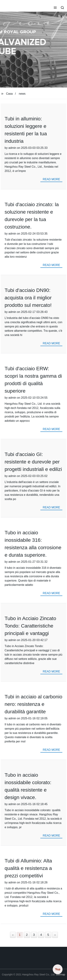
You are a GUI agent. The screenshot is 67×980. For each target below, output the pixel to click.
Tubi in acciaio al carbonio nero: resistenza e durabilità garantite (33, 704)
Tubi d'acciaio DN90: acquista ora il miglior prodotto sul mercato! (28, 298)
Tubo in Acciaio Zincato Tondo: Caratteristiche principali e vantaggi (30, 626)
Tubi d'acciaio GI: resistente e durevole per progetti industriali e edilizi (33, 462)
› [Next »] (55, 935)
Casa (9, 94)
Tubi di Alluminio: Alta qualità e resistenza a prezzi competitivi (28, 868)
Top (58, 969)
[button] (55, 8)
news (22, 94)
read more (51, 179)
